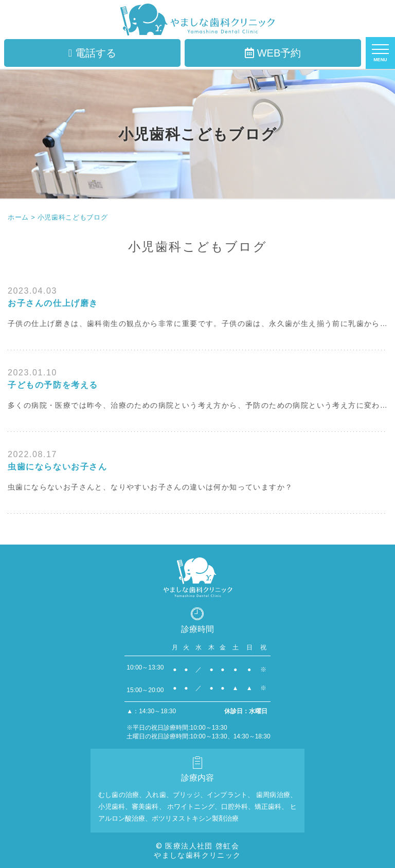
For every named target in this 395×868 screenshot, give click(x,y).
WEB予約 (273, 53)
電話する (92, 53)
